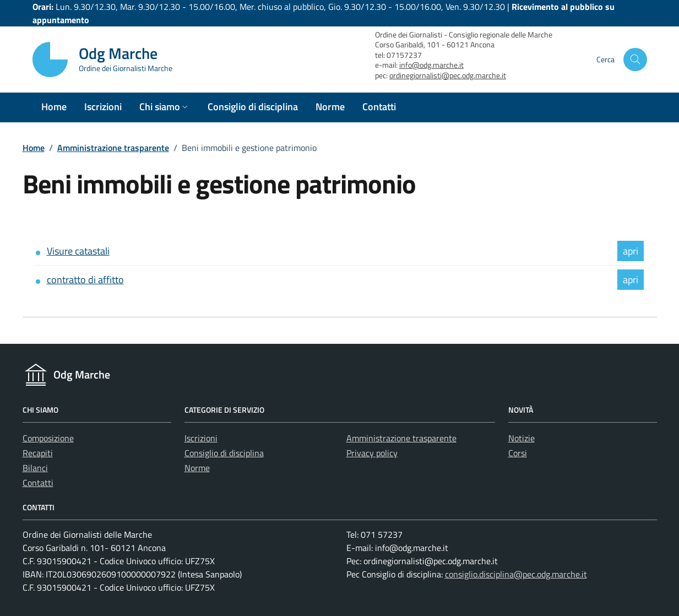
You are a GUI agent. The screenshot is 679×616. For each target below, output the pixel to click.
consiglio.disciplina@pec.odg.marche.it (516, 574)
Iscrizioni (201, 438)
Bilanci (35, 468)
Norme (197, 468)
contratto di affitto (85, 280)
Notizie (522, 438)
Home (34, 148)
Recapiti (38, 453)
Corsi (518, 453)
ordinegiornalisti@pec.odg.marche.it (448, 75)
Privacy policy (372, 453)
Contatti (38, 483)
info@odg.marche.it (431, 65)
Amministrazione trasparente (113, 148)
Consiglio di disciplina (224, 453)
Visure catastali (78, 251)
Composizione (48, 438)
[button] (165, 107)
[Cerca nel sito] (635, 60)
